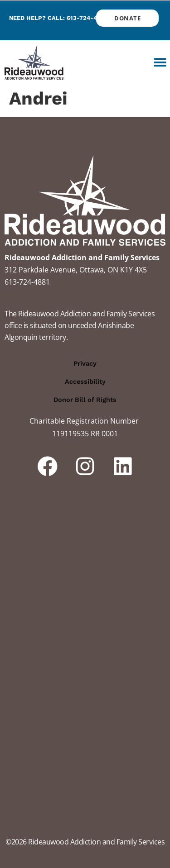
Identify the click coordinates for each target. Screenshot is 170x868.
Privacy (85, 363)
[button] (160, 62)
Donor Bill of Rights (85, 400)
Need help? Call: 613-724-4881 (58, 18)
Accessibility (85, 382)
